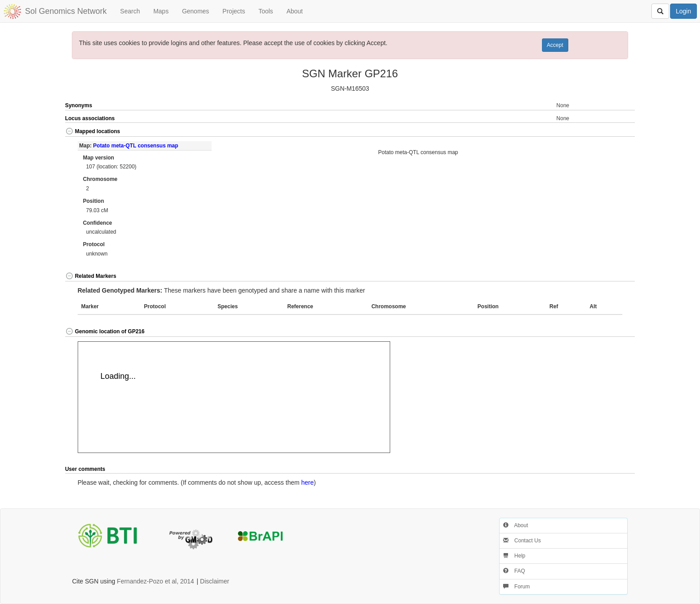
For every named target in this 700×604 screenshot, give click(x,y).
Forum (517, 587)
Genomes (196, 11)
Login (683, 11)
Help (514, 556)
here (308, 482)
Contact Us (522, 541)
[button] (607, 132)
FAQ (514, 571)
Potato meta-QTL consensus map (136, 146)
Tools (266, 11)
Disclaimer (215, 581)
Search (130, 11)
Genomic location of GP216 (105, 331)
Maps (161, 11)
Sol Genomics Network (66, 11)
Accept (555, 45)
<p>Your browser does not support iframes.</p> (234, 397)
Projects (234, 11)
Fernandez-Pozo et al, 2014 (156, 581)
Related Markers (91, 276)
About (295, 11)
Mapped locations (93, 131)
